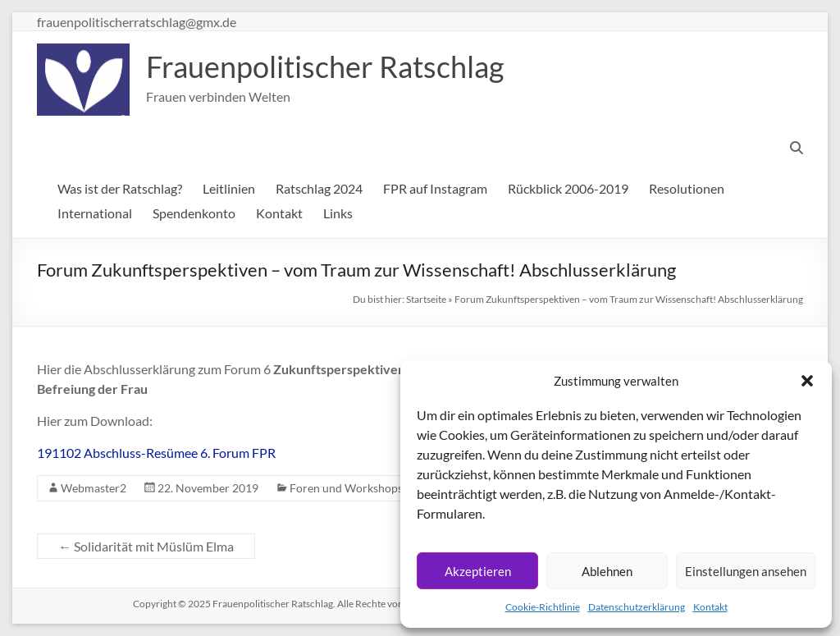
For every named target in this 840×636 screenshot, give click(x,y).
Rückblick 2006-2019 (568, 188)
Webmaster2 (94, 488)
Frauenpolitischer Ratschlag (325, 66)
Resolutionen (687, 188)
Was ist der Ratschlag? (120, 188)
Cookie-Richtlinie (543, 607)
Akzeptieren (478, 571)
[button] (807, 381)
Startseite (426, 299)
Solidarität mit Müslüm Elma (146, 546)
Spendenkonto (194, 213)
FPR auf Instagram (435, 188)
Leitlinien (229, 188)
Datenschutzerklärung (637, 607)
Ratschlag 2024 (319, 188)
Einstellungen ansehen (746, 571)
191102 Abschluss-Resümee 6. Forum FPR (156, 453)
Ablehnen (607, 571)
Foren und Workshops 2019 (361, 488)
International (95, 213)
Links (338, 213)
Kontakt (710, 607)
